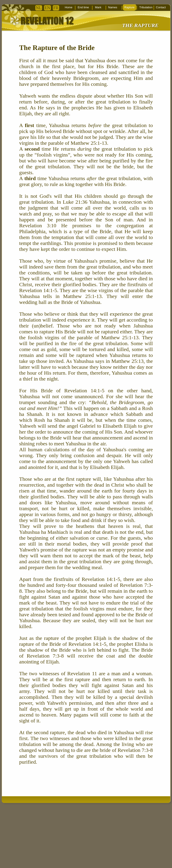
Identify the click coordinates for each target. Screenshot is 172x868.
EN (47, 8)
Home (69, 7)
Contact (161, 7)
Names (113, 7)
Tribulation (146, 7)
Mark (98, 7)
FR (56, 8)
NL (39, 8)
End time (83, 7)
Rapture (129, 7)
